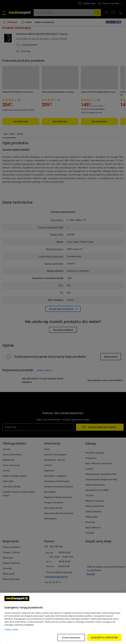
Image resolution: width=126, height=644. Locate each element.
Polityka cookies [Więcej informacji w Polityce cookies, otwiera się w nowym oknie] (11, 629)
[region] (63, 618)
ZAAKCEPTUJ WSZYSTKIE (104, 637)
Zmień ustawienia (71, 637)
